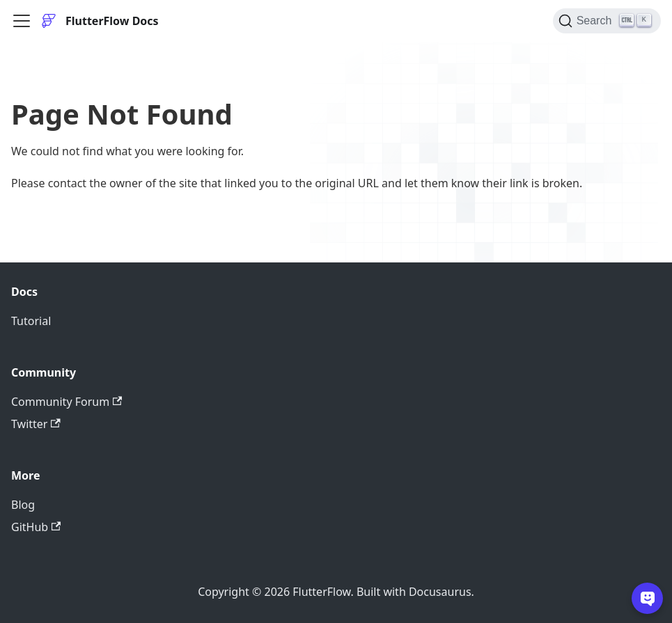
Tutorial (31, 321)
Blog (23, 505)
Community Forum (67, 402)
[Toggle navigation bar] (22, 21)
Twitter (36, 424)
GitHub (36, 527)
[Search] (607, 21)
